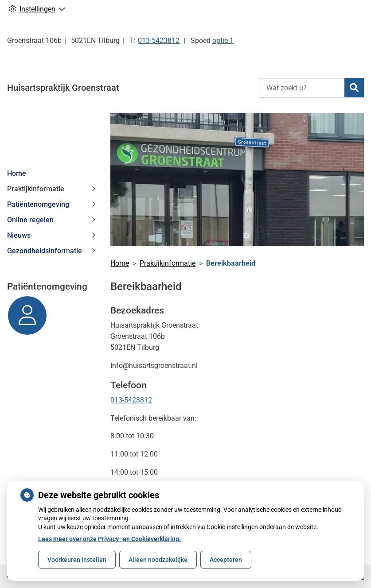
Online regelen (30, 220)
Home (17, 173)
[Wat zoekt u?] (302, 88)
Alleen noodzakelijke (158, 560)
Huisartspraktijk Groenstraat (63, 88)
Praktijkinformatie (36, 189)
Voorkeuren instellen (77, 560)
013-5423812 (131, 400)
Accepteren (226, 560)
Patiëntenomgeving (38, 204)
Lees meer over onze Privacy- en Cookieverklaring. (109, 539)
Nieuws (19, 235)
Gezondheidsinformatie (45, 251)
